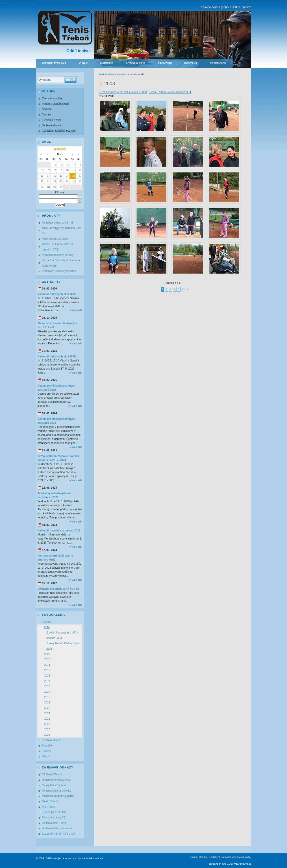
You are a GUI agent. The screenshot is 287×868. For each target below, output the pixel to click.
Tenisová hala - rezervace (57, 828)
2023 (47, 724)
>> (183, 289)
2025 (47, 735)
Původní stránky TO (54, 818)
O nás (83, 63)
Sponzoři (165, 63)
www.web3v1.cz (242, 864)
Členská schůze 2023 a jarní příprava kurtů (55, 558)
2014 (47, 681)
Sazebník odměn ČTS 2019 (58, 834)
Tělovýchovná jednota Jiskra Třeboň (226, 7)
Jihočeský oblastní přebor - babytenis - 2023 (55, 495)
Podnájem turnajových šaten (59, 271)
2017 (47, 692)
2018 (47, 697)
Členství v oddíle (52, 98)
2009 (47, 654)
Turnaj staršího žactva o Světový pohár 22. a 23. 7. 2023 (58, 458)
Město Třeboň (50, 801)
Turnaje (133, 74)
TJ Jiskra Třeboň (52, 774)
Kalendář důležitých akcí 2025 (57, 357)
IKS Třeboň (49, 807)
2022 (47, 719)
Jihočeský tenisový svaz (56, 780)
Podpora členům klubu (55, 104)
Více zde (77, 310)
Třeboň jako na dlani (54, 812)
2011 (47, 665)
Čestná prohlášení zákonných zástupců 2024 (56, 421)
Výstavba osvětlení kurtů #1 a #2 (58, 589)
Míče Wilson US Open (55, 239)
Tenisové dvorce (52, 125)
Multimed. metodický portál (58, 796)
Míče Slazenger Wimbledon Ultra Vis (62, 231)
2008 (47, 627)
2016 (47, 686)
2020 (47, 708)
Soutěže (47, 109)
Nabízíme (107, 63)
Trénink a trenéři (52, 120)
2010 (47, 659)
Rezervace (218, 63)
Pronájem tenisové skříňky (58, 255)
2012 (47, 670)
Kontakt (191, 63)
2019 (47, 703)
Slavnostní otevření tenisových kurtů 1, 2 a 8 (57, 325)
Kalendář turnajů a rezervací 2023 (59, 531)
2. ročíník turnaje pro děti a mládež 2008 (123, 92)
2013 (47, 676)
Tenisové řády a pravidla (56, 791)
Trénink (46, 751)
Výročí (46, 756)
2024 (47, 729)
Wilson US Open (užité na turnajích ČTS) (57, 247)
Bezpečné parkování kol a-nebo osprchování (61, 263)
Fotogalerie (135, 63)
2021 (47, 713)
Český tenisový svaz (54, 785)
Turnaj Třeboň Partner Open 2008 (169, 92)
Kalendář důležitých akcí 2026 (57, 294)
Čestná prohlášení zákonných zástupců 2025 (56, 388)
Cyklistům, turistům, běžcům (59, 131)
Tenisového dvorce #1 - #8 (58, 223)
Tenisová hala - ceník (55, 823)
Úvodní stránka (54, 63)
